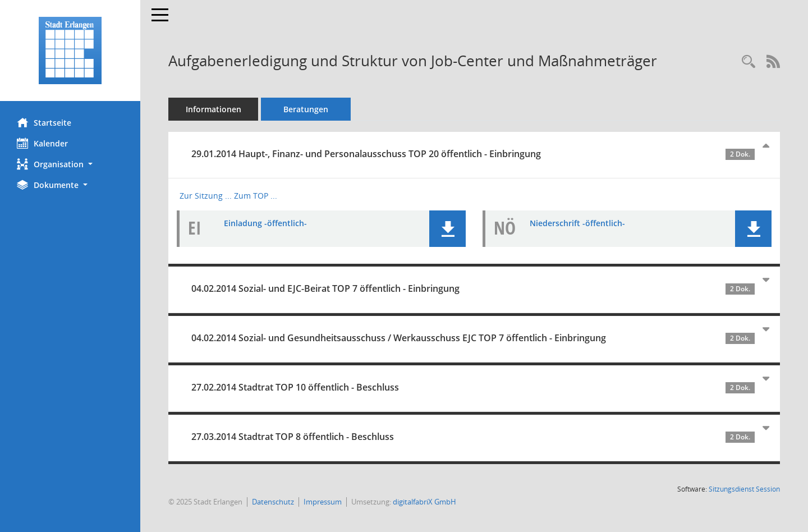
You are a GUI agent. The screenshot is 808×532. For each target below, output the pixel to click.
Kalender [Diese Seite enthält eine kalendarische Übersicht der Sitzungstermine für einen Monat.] (42, 143)
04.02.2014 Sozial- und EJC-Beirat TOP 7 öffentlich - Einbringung (473, 288)
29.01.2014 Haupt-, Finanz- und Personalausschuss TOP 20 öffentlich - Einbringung (473, 154)
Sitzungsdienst (744, 489)
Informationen (214, 109)
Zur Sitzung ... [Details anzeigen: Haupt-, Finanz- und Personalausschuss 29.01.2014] (206, 196)
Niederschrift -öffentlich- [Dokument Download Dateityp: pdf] (577, 223)
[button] (70, 164)
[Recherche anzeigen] (749, 62)
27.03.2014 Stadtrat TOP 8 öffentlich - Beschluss (473, 437)
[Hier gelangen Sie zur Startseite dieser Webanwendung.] (70, 51)
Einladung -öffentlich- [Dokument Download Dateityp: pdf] (265, 223)
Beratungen (306, 109)
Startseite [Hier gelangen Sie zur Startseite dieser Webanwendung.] (44, 122)
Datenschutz (273, 502)
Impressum (323, 502)
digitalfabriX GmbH (424, 502)
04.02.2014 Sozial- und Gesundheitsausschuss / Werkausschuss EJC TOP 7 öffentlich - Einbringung (473, 338)
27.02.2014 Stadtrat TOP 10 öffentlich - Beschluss (473, 387)
